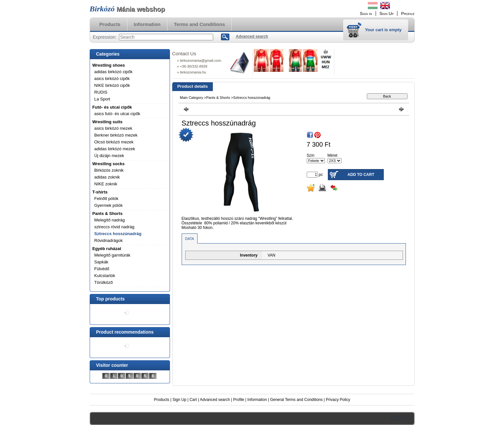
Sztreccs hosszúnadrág (118, 234)
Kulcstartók (105, 276)
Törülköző (103, 282)
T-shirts (100, 192)
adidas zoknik (107, 177)
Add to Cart (361, 175)
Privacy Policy (338, 400)
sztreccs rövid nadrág (114, 227)
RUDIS (101, 92)
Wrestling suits (107, 122)
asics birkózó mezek (113, 128)
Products (162, 400)
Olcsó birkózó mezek (114, 142)
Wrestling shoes (109, 65)
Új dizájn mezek (109, 156)
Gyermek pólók (108, 205)
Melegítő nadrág (110, 220)
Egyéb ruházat (107, 249)
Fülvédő (102, 269)
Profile (239, 400)
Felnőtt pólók (106, 199)
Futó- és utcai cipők (112, 107)
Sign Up (180, 400)
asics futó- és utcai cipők (117, 114)
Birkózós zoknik (109, 170)
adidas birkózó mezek (115, 149)
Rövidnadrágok (108, 240)
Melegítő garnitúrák (112, 255)
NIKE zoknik (106, 184)
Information (257, 400)
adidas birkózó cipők (113, 72)
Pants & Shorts (107, 213)
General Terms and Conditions (296, 400)
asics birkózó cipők (112, 79)
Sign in (366, 13)
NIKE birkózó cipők (112, 85)
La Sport (102, 99)
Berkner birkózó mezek (116, 135)
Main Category (192, 98)
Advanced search (215, 400)
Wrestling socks (108, 164)
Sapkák (101, 262)
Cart (193, 400)
